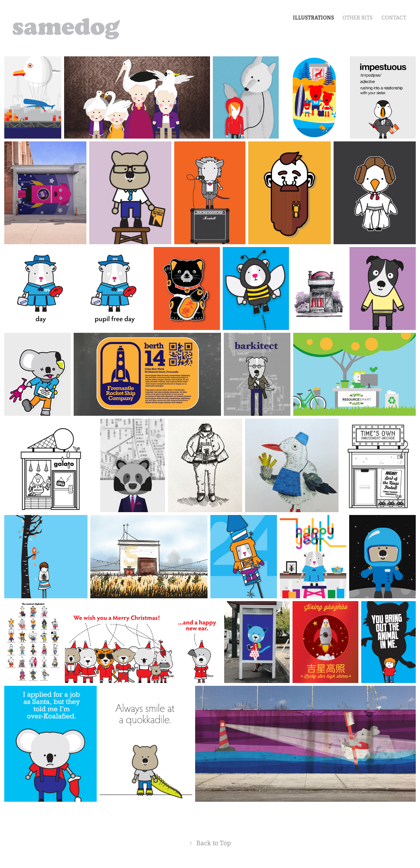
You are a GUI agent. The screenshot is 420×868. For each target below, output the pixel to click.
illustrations (313, 18)
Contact (394, 18)
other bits (357, 18)
